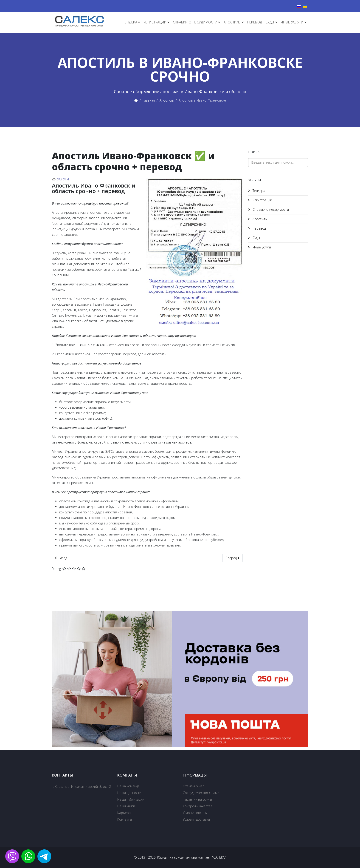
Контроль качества (198, 806)
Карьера (124, 813)
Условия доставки (196, 819)
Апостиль (232, 22)
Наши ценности (129, 793)
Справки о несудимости (195, 22)
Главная (149, 100)
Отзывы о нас (193, 786)
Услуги (63, 179)
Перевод (255, 22)
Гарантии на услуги (197, 799)
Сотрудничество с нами (201, 793)
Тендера (130, 22)
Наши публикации (131, 799)
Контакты (125, 819)
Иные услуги (292, 22)
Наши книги (126, 806)
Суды (270, 22)
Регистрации (155, 22)
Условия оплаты (195, 813)
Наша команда (128, 786)
